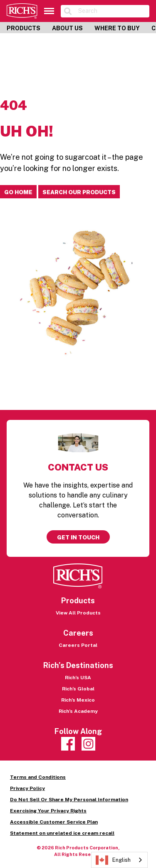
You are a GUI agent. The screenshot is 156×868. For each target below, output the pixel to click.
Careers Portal (78, 645)
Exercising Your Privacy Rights (48, 811)
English (113, 860)
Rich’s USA (78, 678)
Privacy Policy (27, 788)
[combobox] (119, 860)
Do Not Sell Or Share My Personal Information (69, 800)
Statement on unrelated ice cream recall (62, 833)
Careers (78, 633)
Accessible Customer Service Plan (54, 822)
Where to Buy (117, 28)
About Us (67, 28)
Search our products (79, 192)
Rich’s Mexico (78, 700)
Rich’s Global (78, 689)
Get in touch (78, 537)
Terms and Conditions (38, 777)
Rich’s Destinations (78, 665)
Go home (18, 192)
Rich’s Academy (78, 711)
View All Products (78, 613)
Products (24, 28)
